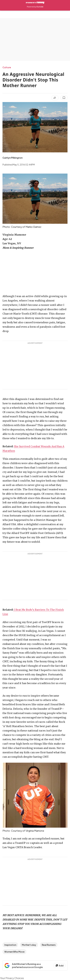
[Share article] (55, 98)
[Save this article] (64, 98)
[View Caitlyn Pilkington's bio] (13, 158)
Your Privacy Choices (12, 978)
